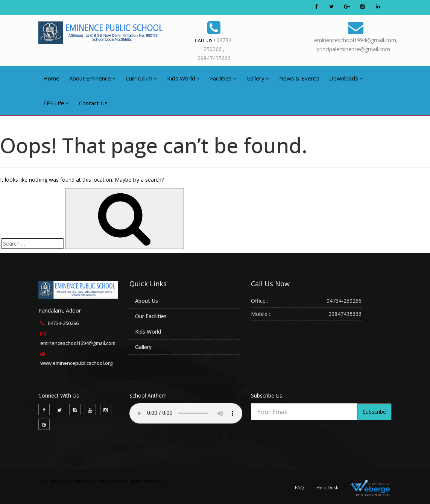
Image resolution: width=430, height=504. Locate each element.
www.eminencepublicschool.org (77, 363)
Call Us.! (205, 40)
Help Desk (327, 488)
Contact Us (93, 103)
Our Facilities (151, 316)
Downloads (346, 78)
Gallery (258, 78)
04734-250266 (63, 323)
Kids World (184, 78)
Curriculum (141, 78)
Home (51, 78)
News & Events (299, 78)
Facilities (223, 78)
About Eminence (93, 78)
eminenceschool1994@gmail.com (78, 343)
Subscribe (374, 412)
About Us (147, 301)
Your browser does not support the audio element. (186, 413)
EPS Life (56, 103)
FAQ (299, 488)
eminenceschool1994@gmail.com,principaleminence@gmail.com (356, 36)
